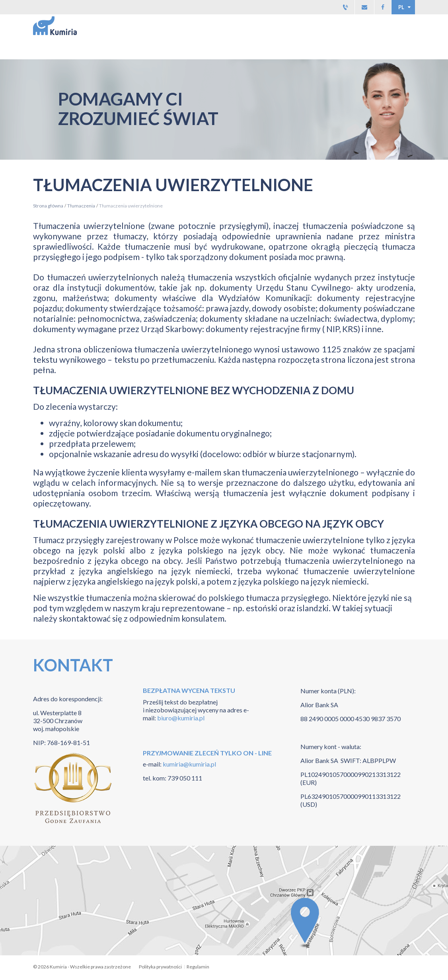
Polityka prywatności (160, 967)
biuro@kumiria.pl (181, 718)
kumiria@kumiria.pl (189, 764)
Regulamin (198, 967)
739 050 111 (185, 778)
